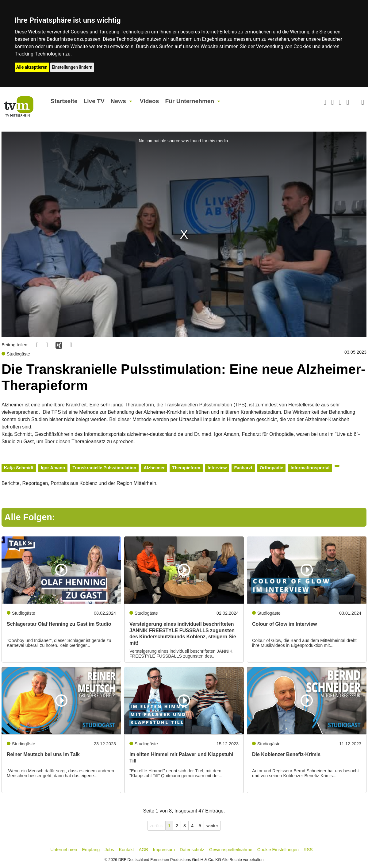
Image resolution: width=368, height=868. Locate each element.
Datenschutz (192, 850)
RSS (308, 850)
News (118, 101)
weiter (212, 826)
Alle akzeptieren (32, 67)
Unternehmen (64, 850)
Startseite (64, 101)
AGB (143, 850)
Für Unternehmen (190, 101)
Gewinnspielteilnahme (231, 850)
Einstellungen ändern (72, 67)
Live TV (94, 101)
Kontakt (126, 850)
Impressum (164, 850)
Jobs (109, 850)
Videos (149, 101)
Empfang (91, 850)
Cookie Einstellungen (278, 850)
